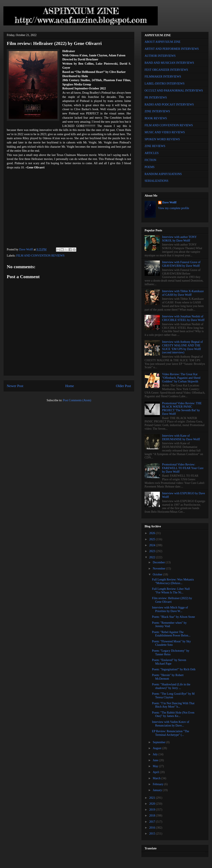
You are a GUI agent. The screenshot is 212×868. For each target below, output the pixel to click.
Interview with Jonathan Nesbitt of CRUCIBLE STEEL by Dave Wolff (183, 318)
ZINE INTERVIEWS (157, 111)
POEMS (150, 167)
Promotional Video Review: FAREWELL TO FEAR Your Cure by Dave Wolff (183, 468)
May (156, 766)
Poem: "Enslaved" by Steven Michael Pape (169, 662)
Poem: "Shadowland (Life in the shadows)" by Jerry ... (171, 686)
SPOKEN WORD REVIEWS (162, 139)
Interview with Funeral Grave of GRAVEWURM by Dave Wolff (181, 264)
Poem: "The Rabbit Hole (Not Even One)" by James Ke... (173, 714)
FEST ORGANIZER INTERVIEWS (166, 70)
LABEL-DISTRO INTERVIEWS (165, 84)
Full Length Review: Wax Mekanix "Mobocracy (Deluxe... (173, 581)
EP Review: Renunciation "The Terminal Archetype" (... (171, 733)
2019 (153, 810)
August (157, 748)
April (156, 772)
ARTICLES (152, 153)
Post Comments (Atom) (77, 400)
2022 (153, 557)
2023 (153, 551)
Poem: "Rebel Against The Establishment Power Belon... (171, 634)
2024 (153, 545)
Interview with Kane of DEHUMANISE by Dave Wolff (181, 437)
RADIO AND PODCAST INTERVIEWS (169, 105)
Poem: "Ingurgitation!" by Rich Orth (174, 669)
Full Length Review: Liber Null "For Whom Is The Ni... (171, 591)
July (156, 754)
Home (70, 386)
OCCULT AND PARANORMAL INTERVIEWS (174, 91)
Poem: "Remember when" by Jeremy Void (169, 625)
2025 (153, 539)
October (158, 574)
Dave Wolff (169, 202)
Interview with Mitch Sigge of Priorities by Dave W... (170, 609)
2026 (153, 533)
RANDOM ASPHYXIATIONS (163, 174)
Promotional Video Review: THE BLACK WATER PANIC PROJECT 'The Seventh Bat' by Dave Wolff (182, 409)
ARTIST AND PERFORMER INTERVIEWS (172, 49)
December (159, 562)
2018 (153, 816)
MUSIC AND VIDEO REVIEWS (165, 132)
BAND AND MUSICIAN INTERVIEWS (169, 63)
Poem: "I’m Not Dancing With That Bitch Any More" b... (173, 705)
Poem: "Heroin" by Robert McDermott (168, 677)
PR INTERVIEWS (156, 98)
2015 (153, 834)
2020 (153, 804)
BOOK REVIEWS (156, 118)
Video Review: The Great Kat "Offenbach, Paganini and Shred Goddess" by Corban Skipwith (181, 378)
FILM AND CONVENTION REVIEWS (40, 256)
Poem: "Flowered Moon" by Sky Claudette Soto (171, 643)
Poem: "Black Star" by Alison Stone (173, 617)
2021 (153, 798)
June (156, 760)
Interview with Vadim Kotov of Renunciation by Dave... (171, 724)
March (157, 778)
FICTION (150, 160)
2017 (153, 822)
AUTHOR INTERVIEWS (160, 56)
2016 (153, 828)
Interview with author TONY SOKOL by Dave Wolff (179, 239)
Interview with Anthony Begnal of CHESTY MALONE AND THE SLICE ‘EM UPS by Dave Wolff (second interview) (183, 347)
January (158, 790)
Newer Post (15, 386)
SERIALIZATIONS (156, 181)
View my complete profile (174, 208)
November (159, 569)
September (159, 742)
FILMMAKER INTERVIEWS (163, 77)
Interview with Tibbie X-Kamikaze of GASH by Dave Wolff (183, 293)
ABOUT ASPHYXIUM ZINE (162, 42)
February (158, 784)
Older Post (123, 386)
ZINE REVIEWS (155, 146)
